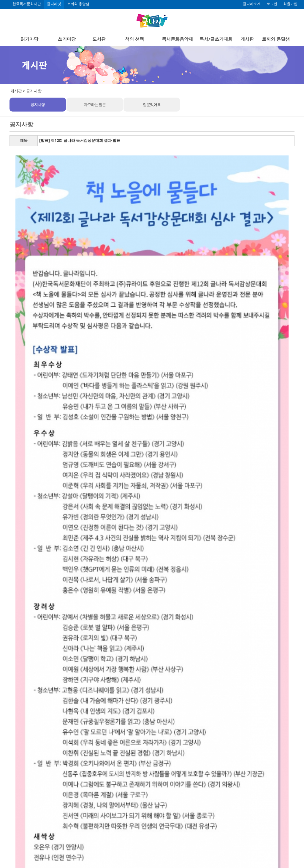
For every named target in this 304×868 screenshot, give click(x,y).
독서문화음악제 (177, 39)
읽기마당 (29, 39)
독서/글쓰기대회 (216, 39)
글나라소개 (252, 4)
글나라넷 (54, 4)
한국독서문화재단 (27, 4)
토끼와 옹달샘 (78, 4)
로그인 (272, 4)
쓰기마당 (67, 39)
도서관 (99, 39)
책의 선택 (134, 39)
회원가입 (290, 4)
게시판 (247, 39)
